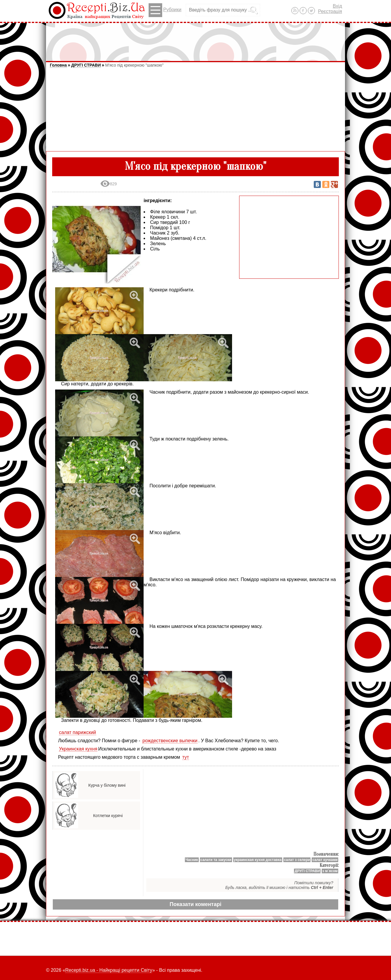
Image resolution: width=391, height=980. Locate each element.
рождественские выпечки (170, 741)
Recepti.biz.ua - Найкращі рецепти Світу (109, 970)
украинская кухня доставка (258, 860)
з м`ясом (330, 871)
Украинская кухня (78, 749)
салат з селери (297, 860)
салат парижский (78, 732)
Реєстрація (330, 11)
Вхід (337, 6)
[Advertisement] (195, 39)
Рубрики (165, 10)
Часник (192, 860)
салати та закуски (216, 860)
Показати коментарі (195, 904)
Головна (58, 65)
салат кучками (325, 860)
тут (186, 757)
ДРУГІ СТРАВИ (86, 65)
